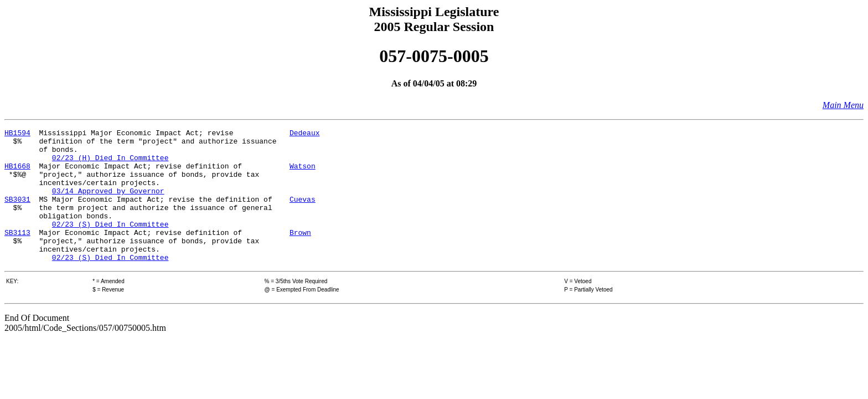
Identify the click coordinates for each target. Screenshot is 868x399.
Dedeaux (305, 134)
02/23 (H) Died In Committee (110, 164)
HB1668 (17, 174)
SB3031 (17, 214)
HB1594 (17, 134)
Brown (300, 254)
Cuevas (303, 214)
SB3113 (17, 254)
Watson (303, 174)
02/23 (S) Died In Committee (110, 244)
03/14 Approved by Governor (108, 204)
